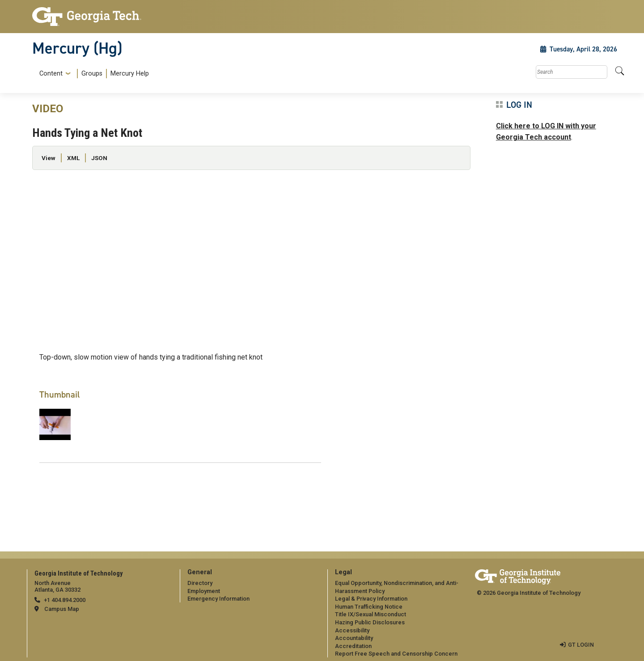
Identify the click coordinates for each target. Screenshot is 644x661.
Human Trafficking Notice (369, 607)
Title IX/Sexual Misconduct (371, 614)
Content (51, 74)
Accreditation (353, 646)
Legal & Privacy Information (371, 599)
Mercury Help (130, 74)
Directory (200, 583)
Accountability (354, 638)
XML (73, 158)
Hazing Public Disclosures (370, 622)
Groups (92, 74)
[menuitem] (92, 74)
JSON (99, 158)
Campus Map (62, 609)
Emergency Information (218, 599)
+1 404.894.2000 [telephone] (65, 600)
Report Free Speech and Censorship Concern (396, 654)
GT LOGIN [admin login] (581, 645)
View (49, 158)
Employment (204, 591)
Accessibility (352, 630)
